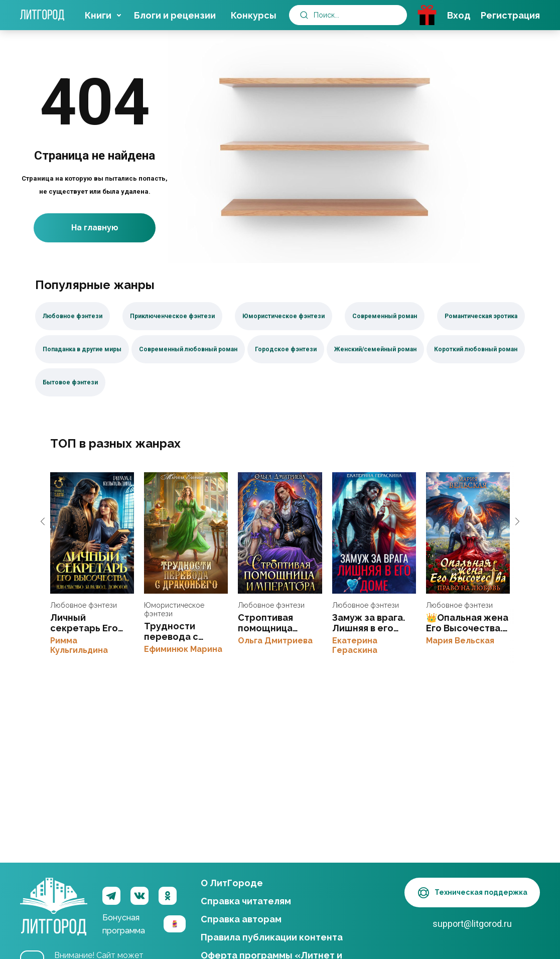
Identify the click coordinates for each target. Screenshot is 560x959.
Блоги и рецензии (175, 15)
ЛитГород (54, 896)
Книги (98, 15)
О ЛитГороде (232, 883)
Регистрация (510, 15)
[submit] (304, 15)
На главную (95, 228)
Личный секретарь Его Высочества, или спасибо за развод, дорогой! (92, 533)
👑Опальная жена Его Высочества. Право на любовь (468, 533)
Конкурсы (254, 15)
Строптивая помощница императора (280, 533)
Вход (459, 15)
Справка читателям (246, 901)
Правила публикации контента (272, 937)
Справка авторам (241, 919)
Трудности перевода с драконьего (186, 533)
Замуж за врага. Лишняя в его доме (374, 533)
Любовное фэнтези (84, 605)
